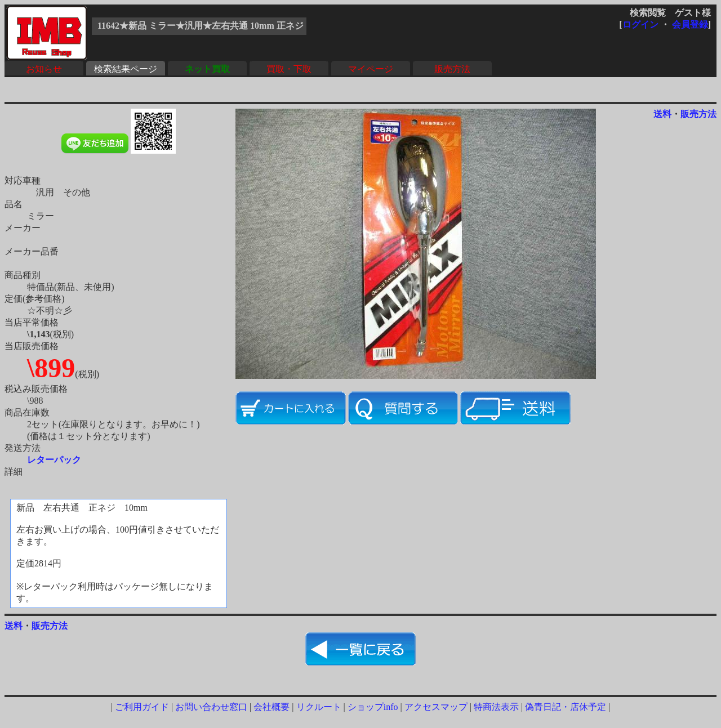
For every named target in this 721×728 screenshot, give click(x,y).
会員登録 (690, 24)
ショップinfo (373, 707)
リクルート (319, 707)
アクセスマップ (436, 707)
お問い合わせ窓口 (211, 707)
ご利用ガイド (142, 707)
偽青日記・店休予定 (566, 707)
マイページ (371, 69)
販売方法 (452, 69)
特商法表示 (496, 707)
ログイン (640, 24)
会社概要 (272, 707)
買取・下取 (289, 69)
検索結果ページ (126, 69)
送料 (662, 114)
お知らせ (44, 69)
